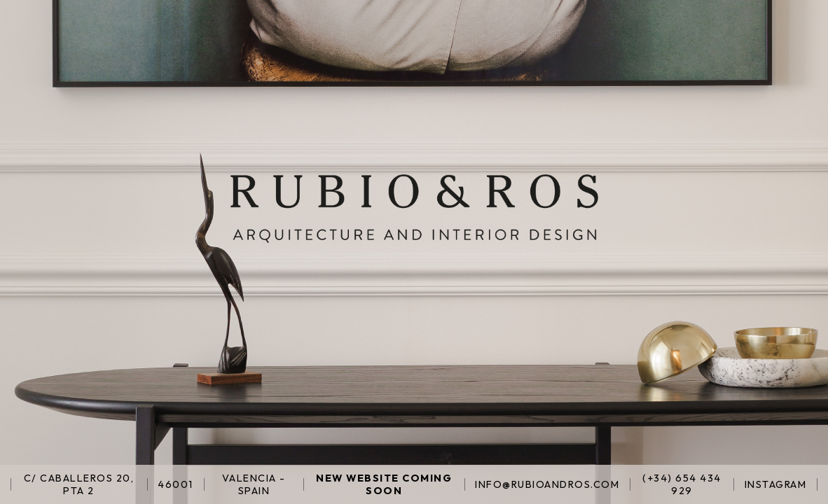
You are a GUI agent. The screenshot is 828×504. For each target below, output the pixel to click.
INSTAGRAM (776, 484)
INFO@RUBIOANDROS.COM (547, 484)
